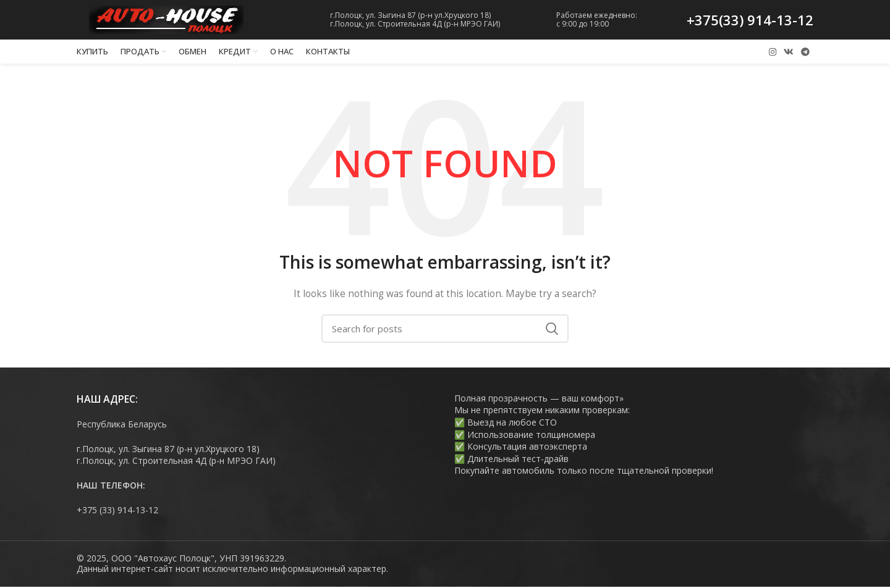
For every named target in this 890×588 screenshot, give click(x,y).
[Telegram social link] (805, 52)
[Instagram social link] (773, 52)
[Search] (445, 330)
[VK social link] (789, 52)
